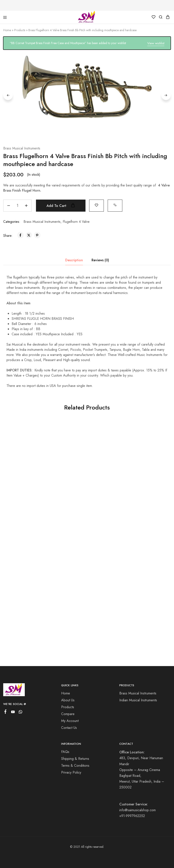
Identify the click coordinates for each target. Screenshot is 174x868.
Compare (68, 714)
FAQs (65, 752)
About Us (68, 700)
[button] (115, 205)
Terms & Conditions (75, 766)
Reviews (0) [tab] (100, 260)
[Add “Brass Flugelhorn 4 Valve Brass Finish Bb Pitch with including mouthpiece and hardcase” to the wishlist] (97, 205)
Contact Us (69, 728)
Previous (8, 95)
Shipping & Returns (75, 759)
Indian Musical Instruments (138, 700)
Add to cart (61, 205)
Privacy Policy (71, 772)
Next (166, 95)
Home (7, 30)
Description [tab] (74, 260)
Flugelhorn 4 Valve (76, 221)
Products (20, 30)
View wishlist (156, 43)
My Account (70, 721)
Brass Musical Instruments (22, 148)
